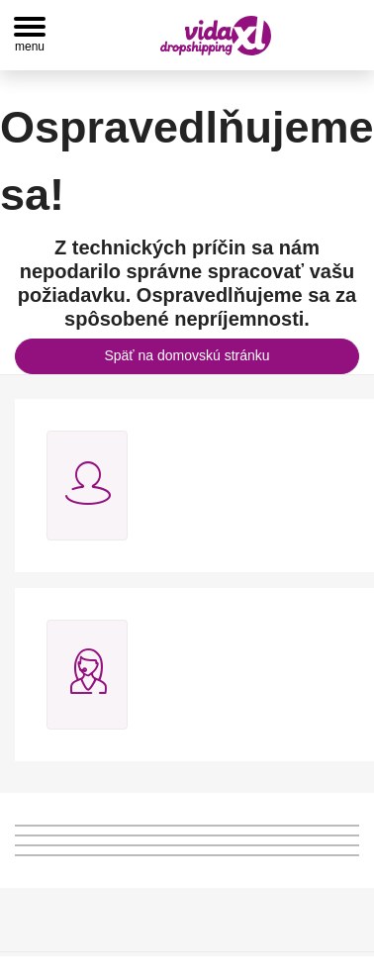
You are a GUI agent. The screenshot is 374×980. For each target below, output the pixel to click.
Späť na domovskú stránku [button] (187, 355)
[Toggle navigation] (30, 35)
